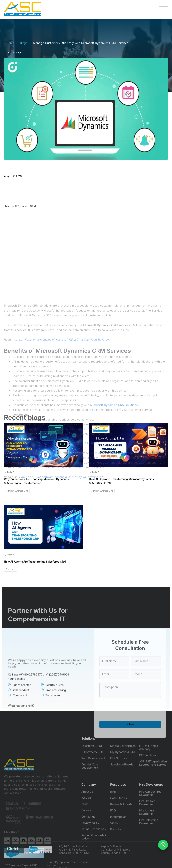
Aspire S (10, 472)
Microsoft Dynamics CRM (21, 206)
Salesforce (10, 569)
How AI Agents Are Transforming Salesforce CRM (35, 562)
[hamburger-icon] (163, 9)
